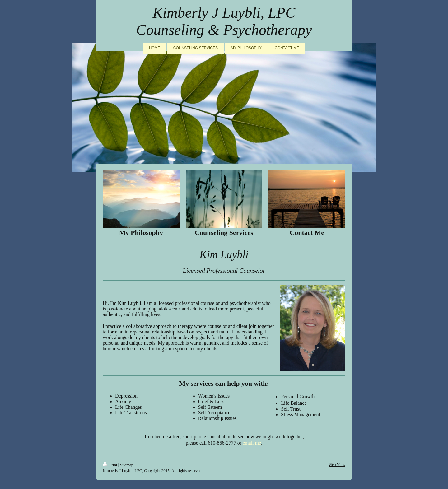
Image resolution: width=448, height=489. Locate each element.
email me (252, 443)
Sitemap (127, 465)
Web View (337, 465)
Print (110, 465)
